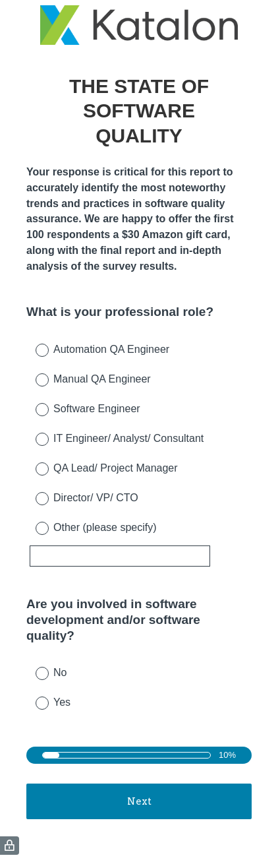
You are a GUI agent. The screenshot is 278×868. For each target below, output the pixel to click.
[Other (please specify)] (120, 556)
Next (139, 801)
